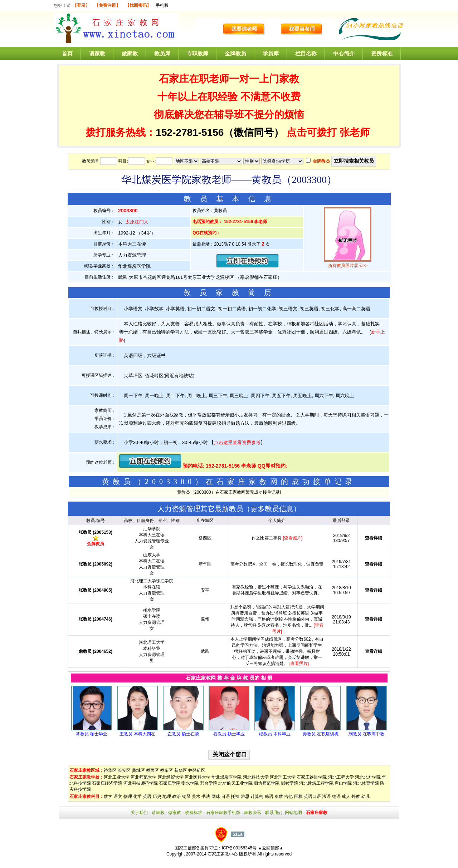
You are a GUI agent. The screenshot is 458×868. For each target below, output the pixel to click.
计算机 (257, 797)
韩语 (269, 797)
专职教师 (198, 53)
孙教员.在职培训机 (320, 734)
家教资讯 (253, 813)
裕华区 (110, 770)
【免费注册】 (107, 5)
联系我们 (274, 813)
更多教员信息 (272, 509)
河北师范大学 (143, 777)
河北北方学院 (368, 777)
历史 (157, 797)
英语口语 (312, 797)
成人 (346, 797)
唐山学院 (343, 783)
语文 (118, 797)
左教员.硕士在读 (183, 734)
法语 (326, 797)
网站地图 (293, 813)
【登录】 (81, 5)
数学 (108, 797)
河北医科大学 (198, 777)
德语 (336, 797)
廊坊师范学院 (267, 783)
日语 (225, 797)
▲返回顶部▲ (271, 848)
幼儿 (366, 797)
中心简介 (344, 53)
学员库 (271, 53)
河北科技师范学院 (141, 783)
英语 (147, 797)
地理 (167, 797)
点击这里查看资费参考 (237, 442)
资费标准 (382, 53)
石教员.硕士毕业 (229, 734)
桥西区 (152, 770)
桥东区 (166, 770)
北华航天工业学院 (235, 783)
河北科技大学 (256, 777)
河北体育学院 (366, 783)
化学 (137, 797)
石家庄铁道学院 (312, 777)
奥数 (279, 797)
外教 (356, 797)
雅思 (245, 797)
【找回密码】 (138, 5)
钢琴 (186, 797)
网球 (216, 797)
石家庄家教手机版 (223, 813)
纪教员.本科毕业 (275, 734)
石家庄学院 (170, 783)
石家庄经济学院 (107, 783)
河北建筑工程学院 (316, 783)
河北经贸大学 (171, 777)
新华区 (181, 770)
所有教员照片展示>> (348, 266)
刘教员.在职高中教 (366, 734)
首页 (67, 53)
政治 (176, 797)
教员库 (162, 53)
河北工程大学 (341, 777)
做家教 (130, 53)
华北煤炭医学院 (226, 777)
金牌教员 (235, 53)
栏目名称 (306, 53)
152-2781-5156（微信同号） (221, 132)
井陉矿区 (197, 770)
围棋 (298, 797)
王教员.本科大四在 (137, 734)
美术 (196, 797)
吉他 (288, 797)
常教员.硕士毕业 (91, 734)
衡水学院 (190, 783)
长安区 (124, 770)
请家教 (97, 53)
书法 (206, 797)
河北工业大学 (117, 777)
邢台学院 (209, 783)
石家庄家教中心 (223, 854)
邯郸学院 (289, 783)
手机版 (162, 5)
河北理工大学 (283, 777)
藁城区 (138, 770)
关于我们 (139, 813)
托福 (235, 797)
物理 (128, 797)
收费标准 (194, 813)
